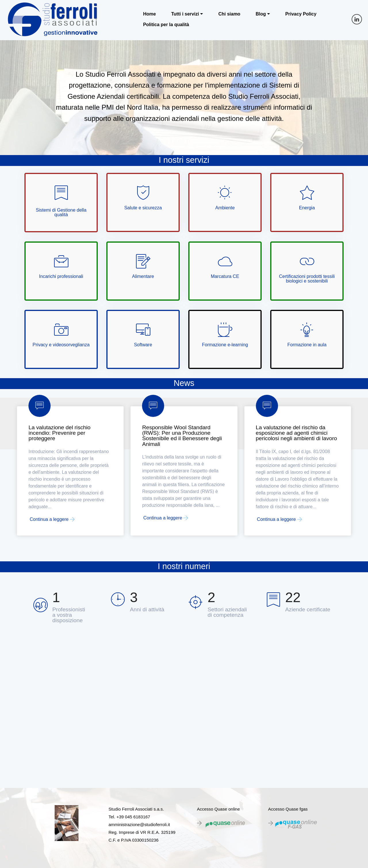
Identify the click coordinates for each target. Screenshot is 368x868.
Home (149, 14)
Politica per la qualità (166, 25)
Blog (261, 14)
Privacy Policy (301, 14)
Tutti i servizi (185, 14)
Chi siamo (229, 14)
